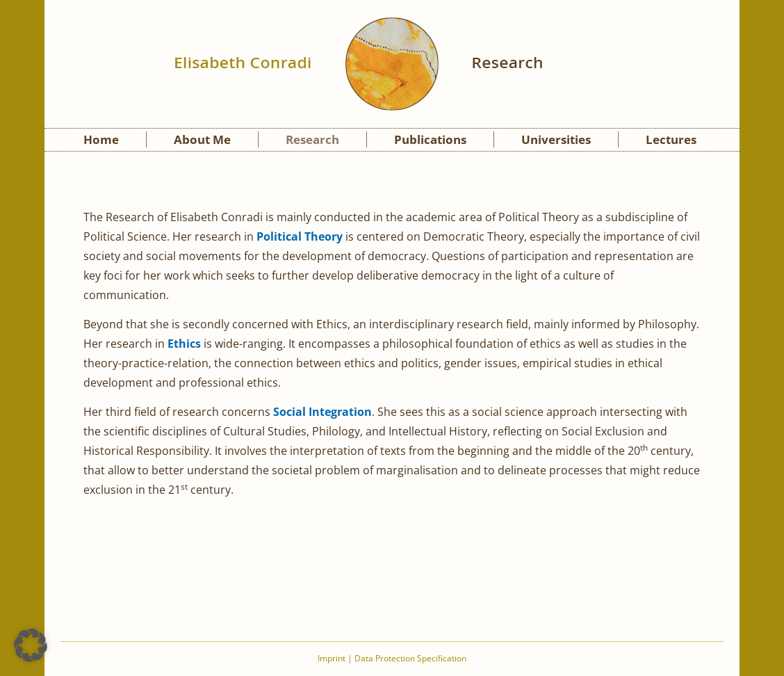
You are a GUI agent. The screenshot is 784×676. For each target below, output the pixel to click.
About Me (202, 139)
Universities (556, 139)
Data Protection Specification (410, 658)
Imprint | (336, 658)
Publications (430, 139)
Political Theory (300, 236)
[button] (31, 645)
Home (101, 139)
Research (312, 139)
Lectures (671, 139)
